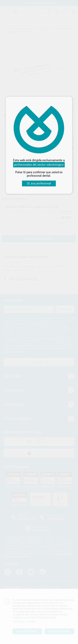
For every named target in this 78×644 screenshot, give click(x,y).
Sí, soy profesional (39, 183)
